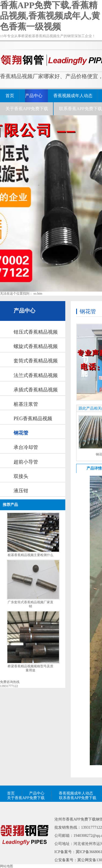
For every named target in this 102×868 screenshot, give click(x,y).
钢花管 (21, 433)
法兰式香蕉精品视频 (36, 375)
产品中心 (34, 96)
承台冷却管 (26, 447)
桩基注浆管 (26, 404)
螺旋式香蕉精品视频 (36, 346)
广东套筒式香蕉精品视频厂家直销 (30, 604)
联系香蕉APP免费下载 (80, 109)
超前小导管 (26, 462)
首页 (10, 96)
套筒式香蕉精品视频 (36, 361)
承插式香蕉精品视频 (36, 390)
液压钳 (21, 491)
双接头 (21, 476)
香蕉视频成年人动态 (73, 96)
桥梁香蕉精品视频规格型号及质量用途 (30, 668)
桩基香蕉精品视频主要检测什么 (30, 555)
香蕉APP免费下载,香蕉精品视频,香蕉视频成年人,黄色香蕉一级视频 (50, 16)
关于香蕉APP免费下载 (27, 109)
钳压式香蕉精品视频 (36, 332)
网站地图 (7, 866)
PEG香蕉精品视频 (33, 419)
